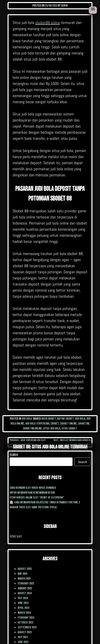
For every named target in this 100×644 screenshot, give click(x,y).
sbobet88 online (48, 23)
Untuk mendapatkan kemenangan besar (32, 493)
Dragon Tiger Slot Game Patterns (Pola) (33, 507)
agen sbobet (49, 419)
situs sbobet (69, 428)
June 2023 (23, 642)
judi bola (80, 419)
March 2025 (24, 579)
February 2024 (26, 618)
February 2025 (26, 584)
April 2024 (23, 608)
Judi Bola (27, 419)
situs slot (16, 537)
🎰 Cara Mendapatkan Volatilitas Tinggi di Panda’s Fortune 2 (45, 502)
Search (14, 455)
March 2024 (24, 613)
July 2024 (23, 598)
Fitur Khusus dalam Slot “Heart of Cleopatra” (37, 498)
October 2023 (25, 623)
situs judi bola (52, 428)
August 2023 (25, 632)
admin (64, 6)
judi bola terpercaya (37, 424)
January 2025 (25, 588)
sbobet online (68, 424)
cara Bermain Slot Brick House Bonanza (33, 488)
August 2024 (25, 593)
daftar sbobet (65, 419)
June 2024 (23, 603)
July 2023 (23, 637)
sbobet (55, 424)
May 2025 (23, 574)
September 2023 (27, 627)
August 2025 (25, 569)
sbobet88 (84, 424)
